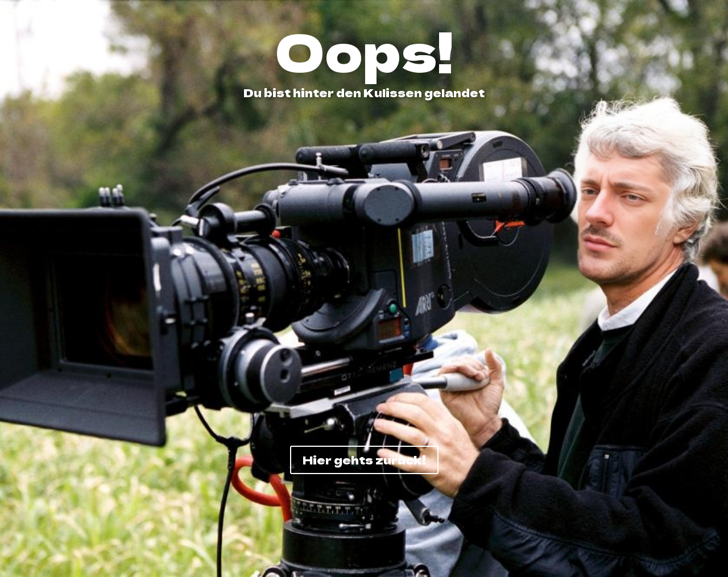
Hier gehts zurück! (364, 460)
